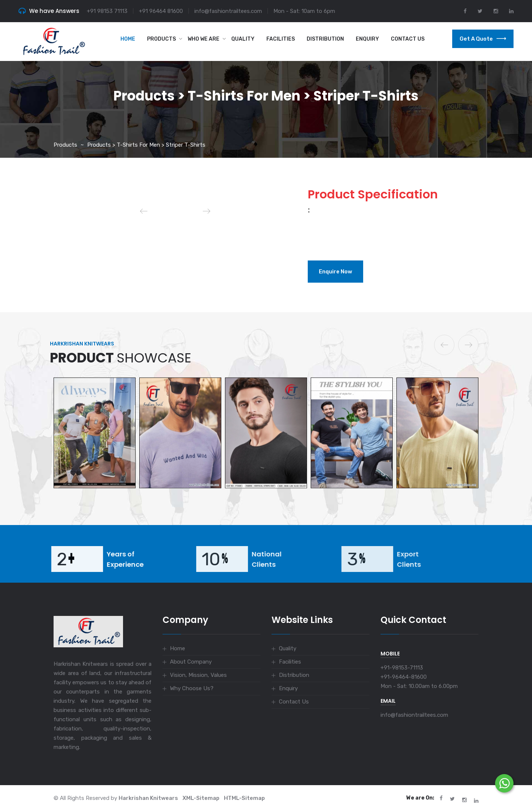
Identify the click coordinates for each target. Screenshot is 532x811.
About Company (191, 662)
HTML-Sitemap (244, 798)
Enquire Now (335, 272)
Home (128, 39)
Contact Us (408, 39)
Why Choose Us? (192, 688)
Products (161, 39)
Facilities (281, 39)
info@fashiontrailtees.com (228, 11)
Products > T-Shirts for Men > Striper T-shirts (146, 145)
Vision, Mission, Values (198, 675)
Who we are (204, 39)
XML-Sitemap (201, 798)
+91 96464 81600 (161, 11)
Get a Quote (483, 39)
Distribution (325, 39)
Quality (243, 39)
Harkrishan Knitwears (148, 798)
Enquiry (367, 39)
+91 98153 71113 (107, 11)
